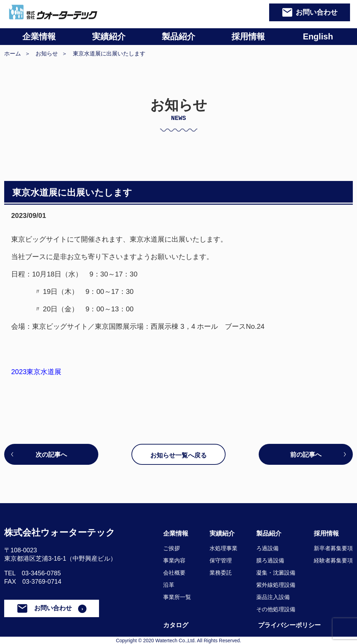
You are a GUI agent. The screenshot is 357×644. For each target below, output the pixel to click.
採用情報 (248, 36)
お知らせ (47, 54)
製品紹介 (178, 36)
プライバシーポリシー (289, 625)
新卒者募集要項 (333, 548)
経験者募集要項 (333, 560)
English (318, 36)
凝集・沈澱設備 (276, 573)
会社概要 (174, 573)
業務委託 (221, 573)
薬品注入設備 (273, 597)
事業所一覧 (177, 597)
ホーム (13, 54)
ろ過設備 (267, 548)
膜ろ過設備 (270, 560)
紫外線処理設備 (276, 585)
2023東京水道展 (36, 372)
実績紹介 (109, 36)
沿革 (169, 585)
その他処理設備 (276, 609)
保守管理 (221, 560)
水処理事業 (223, 548)
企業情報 (39, 36)
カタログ (176, 625)
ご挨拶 (172, 548)
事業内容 (174, 560)
